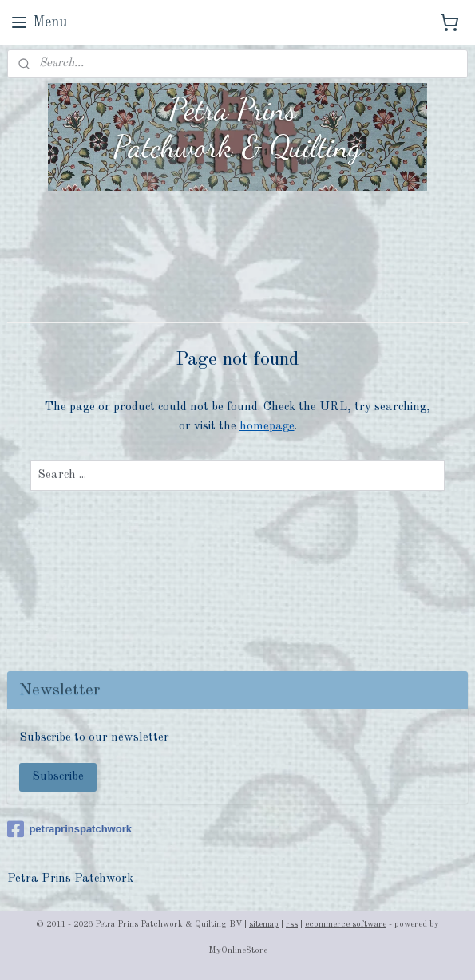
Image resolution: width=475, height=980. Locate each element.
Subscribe (58, 777)
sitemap (264, 925)
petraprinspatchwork (69, 829)
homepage (267, 426)
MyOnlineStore (238, 951)
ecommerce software (346, 925)
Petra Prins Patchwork (70, 879)
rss (292, 925)
